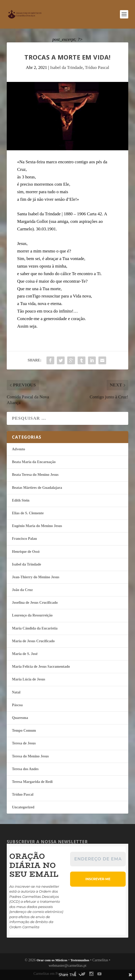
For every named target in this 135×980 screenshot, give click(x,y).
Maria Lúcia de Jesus (29, 679)
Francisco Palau (24, 539)
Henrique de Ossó (26, 552)
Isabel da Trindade (66, 67)
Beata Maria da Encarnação (34, 462)
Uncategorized (23, 807)
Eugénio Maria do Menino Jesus (37, 526)
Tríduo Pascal (97, 67)
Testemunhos (80, 960)
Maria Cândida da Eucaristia (35, 628)
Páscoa (17, 705)
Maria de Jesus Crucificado (33, 641)
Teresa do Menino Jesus (30, 756)
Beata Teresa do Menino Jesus (35, 475)
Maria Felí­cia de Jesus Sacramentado (41, 667)
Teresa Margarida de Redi (32, 782)
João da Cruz (22, 590)
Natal (16, 692)
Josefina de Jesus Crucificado (35, 603)
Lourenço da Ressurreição (32, 615)
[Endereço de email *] (98, 859)
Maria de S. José (25, 654)
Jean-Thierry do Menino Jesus (36, 577)
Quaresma (20, 718)
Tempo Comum (24, 731)
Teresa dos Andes (25, 769)
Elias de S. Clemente (28, 513)
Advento (19, 449)
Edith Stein (21, 500)
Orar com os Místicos (52, 960)
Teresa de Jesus (24, 743)
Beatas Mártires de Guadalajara (37, 488)
